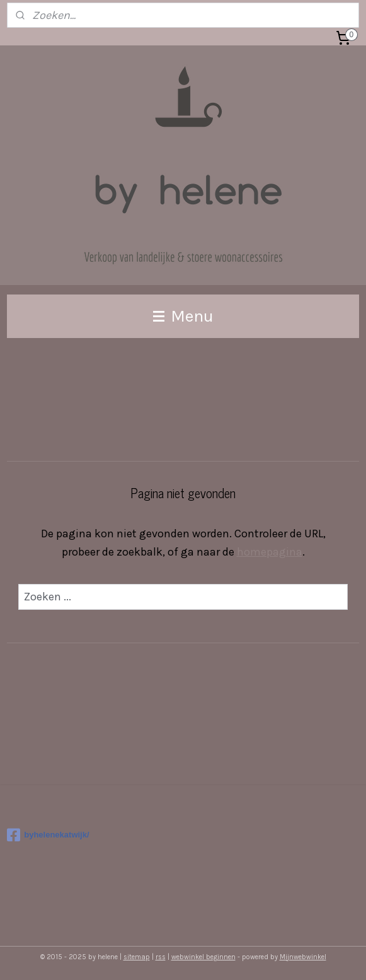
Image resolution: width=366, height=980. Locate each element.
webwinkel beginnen (203, 957)
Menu (183, 316)
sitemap (137, 957)
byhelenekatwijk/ (48, 835)
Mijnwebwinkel (303, 957)
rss (161, 957)
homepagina (270, 552)
